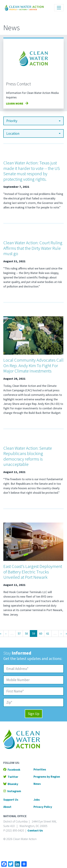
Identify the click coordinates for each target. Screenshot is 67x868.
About (7, 807)
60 (42, 633)
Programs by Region (47, 777)
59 (34, 633)
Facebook (12, 770)
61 (49, 633)
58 (27, 633)
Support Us (11, 800)
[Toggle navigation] (59, 8)
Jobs (37, 800)
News (37, 784)
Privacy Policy (43, 807)
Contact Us (35, 830)
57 (20, 633)
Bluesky (11, 784)
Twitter (11, 777)
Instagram (12, 791)
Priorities (40, 769)
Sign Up (34, 714)
